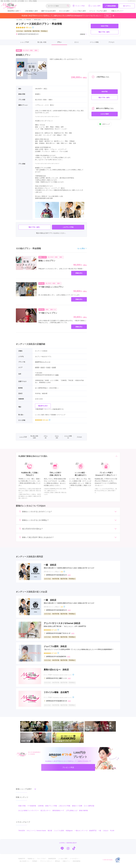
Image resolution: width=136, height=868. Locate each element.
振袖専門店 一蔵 (95, 833)
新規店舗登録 (77, 863)
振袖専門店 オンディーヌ (43, 362)
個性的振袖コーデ (58, 813)
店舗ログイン (66, 863)
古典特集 (41, 808)
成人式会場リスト (25, 863)
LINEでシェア (105, 124)
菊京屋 (50, 833)
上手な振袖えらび (72, 813)
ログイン (127, 6)
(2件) (62, 572)
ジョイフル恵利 (59, 833)
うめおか (106, 833)
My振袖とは (31, 861)
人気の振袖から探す (31, 11)
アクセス (111, 42)
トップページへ (132, 1)
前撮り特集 (22, 808)
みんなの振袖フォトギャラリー (29, 813)
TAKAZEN (22, 833)
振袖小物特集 (83, 813)
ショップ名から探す (79, 11)
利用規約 (35, 863)
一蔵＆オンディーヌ (81, 833)
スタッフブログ (41, 861)
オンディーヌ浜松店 (52, 20)
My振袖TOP (22, 861)
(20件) (55, 653)
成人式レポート (46, 813)
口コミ (77, 42)
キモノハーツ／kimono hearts (36, 833)
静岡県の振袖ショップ (39, 20)
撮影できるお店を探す (49, 11)
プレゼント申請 (79, 6)
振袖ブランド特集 (51, 808)
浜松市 (43, 367)
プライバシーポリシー (46, 863)
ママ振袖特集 (32, 808)
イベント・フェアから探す (98, 11)
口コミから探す (64, 11)
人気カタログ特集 (65, 808)
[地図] (57, 375)
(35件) (30, 28)
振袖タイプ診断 (77, 808)
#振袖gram (69, 833)
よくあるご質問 (94, 6)
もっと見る (82, 248)
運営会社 (58, 863)
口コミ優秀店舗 (89, 808)
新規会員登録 (110, 6)
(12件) (55, 630)
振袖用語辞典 (52, 861)
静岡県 (37, 367)
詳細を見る (79, 273)
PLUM (112, 833)
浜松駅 (54, 367)
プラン (59, 42)
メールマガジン (74, 861)
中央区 (48, 367)
